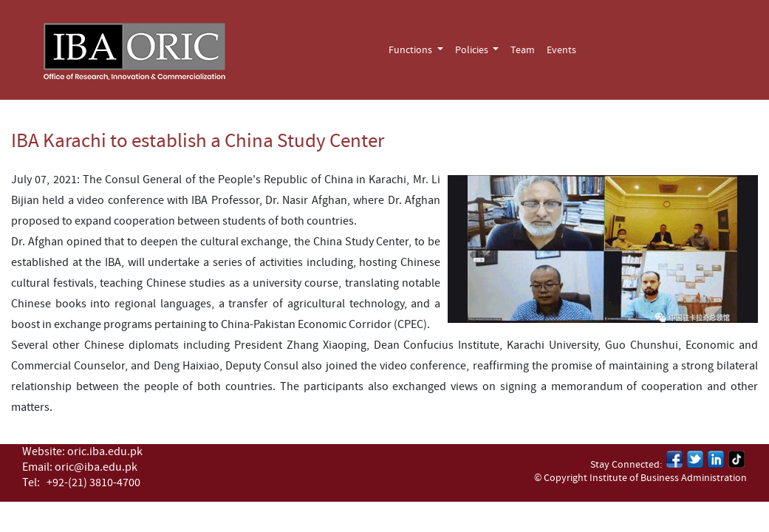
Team (523, 50)
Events (561, 50)
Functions (411, 50)
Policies (473, 50)
